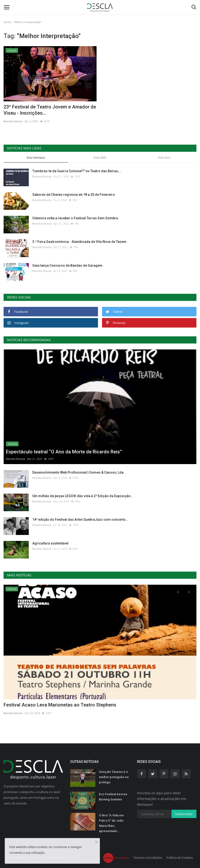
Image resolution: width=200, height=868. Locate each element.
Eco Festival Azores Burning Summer (113, 797)
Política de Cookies (180, 858)
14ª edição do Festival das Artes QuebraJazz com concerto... (80, 520)
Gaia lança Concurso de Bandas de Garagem (67, 265)
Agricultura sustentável (50, 543)
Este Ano (164, 157)
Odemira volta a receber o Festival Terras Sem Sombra (75, 218)
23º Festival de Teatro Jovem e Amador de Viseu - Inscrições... (50, 110)
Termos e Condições (148, 858)
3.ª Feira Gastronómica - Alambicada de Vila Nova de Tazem (79, 242)
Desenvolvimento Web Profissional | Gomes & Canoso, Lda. (78, 472)
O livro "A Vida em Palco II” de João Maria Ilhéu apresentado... (111, 823)
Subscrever (184, 814)
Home (7, 22)
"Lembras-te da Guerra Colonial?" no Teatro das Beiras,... (77, 171)
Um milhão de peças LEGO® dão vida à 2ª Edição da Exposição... (83, 496)
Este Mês (100, 157)
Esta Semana (36, 157)
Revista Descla (13, 121)
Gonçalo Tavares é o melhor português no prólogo (114, 777)
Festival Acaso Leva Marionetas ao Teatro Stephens (60, 705)
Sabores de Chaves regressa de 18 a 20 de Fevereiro (74, 195)
